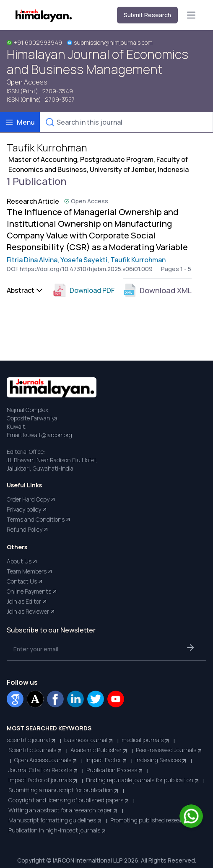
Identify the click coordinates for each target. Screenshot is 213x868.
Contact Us (25, 581)
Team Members (30, 571)
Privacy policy (27, 510)
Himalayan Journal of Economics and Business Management (97, 62)
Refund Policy (28, 530)
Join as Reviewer (31, 612)
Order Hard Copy (31, 499)
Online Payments (32, 591)
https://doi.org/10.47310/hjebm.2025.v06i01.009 (86, 269)
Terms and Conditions (39, 520)
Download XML (157, 290)
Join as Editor (27, 602)
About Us (22, 561)
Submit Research (147, 15)
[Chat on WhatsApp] (191, 816)
